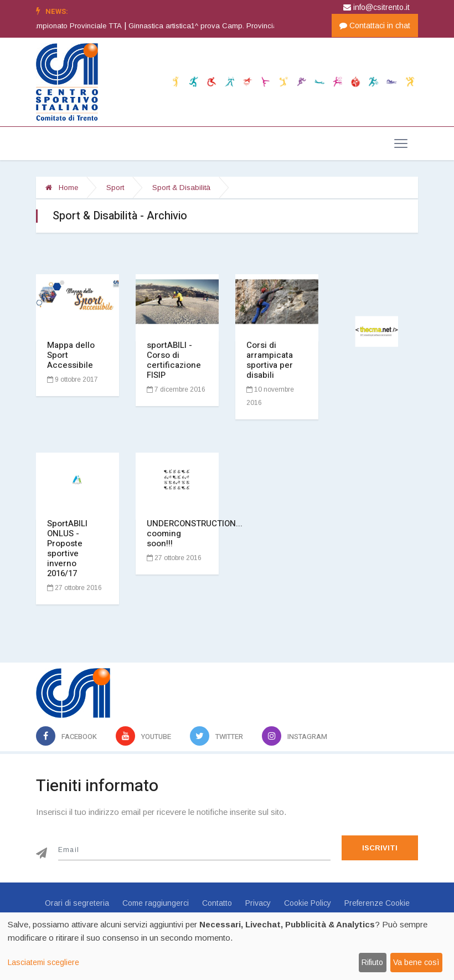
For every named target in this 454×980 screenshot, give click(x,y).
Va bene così (416, 962)
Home (62, 188)
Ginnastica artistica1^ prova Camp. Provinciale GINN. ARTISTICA (250, 26)
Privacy (258, 903)
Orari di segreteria (77, 903)
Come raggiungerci (156, 903)
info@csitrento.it (376, 7)
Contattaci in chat (375, 25)
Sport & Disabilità (181, 188)
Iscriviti (380, 848)
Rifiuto (372, 962)
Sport (115, 188)
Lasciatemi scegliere (43, 962)
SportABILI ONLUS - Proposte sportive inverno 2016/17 (67, 548)
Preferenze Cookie (377, 903)
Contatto (217, 903)
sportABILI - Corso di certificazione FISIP (174, 360)
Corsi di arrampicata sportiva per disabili (270, 360)
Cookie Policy (308, 903)
